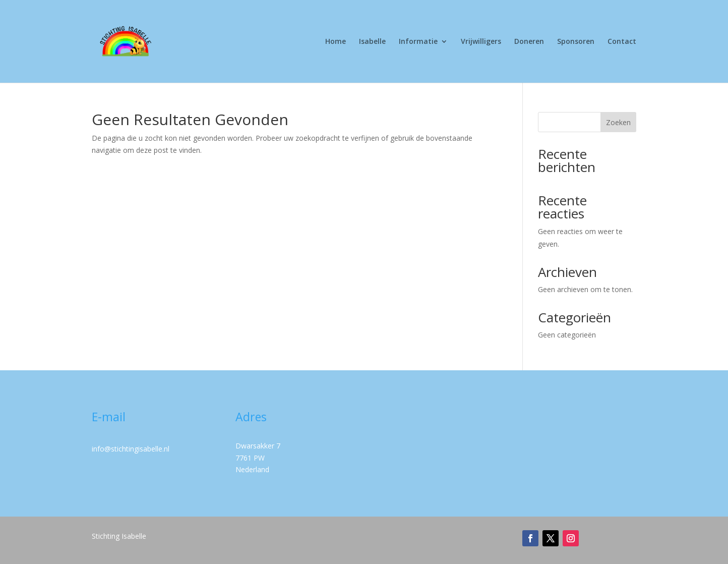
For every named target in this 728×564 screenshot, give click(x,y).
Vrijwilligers (481, 42)
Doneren (529, 42)
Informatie (418, 42)
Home (336, 42)
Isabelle (372, 42)
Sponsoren (576, 42)
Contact (622, 42)
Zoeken (618, 122)
